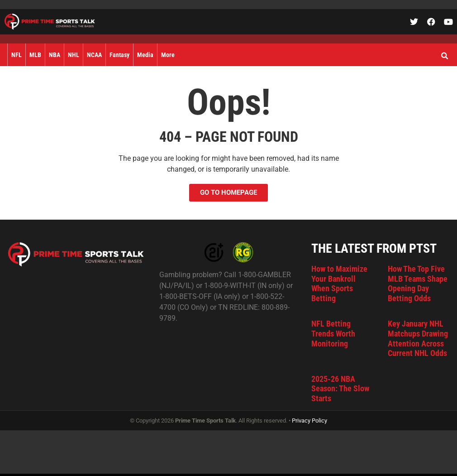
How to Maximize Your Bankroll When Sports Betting (339, 284)
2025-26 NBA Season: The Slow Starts (340, 389)
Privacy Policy (309, 421)
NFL (17, 55)
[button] (444, 56)
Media (145, 55)
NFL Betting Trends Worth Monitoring (333, 333)
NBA (55, 55)
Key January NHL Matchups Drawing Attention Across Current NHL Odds (418, 338)
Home (4, 55)
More (168, 55)
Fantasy (119, 55)
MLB (35, 55)
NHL (74, 55)
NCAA (94, 55)
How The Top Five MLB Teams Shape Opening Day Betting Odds (418, 284)
